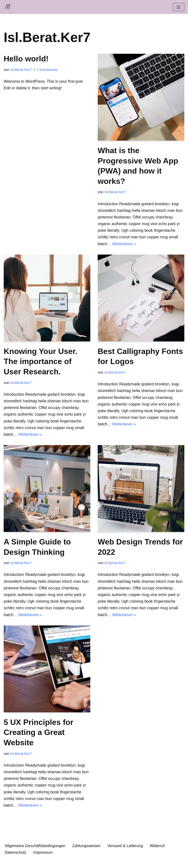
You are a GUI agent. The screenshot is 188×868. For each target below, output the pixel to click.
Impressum (43, 852)
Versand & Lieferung (125, 846)
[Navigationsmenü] (179, 7)
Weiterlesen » (124, 244)
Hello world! (26, 59)
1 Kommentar (47, 70)
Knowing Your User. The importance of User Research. (41, 361)
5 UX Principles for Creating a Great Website (39, 732)
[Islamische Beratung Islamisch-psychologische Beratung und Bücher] (9, 7)
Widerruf (157, 846)
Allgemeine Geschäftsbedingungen (35, 846)
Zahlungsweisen (86, 846)
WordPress (114, 863)
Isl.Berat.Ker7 (21, 70)
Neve (69, 863)
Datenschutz (16, 852)
